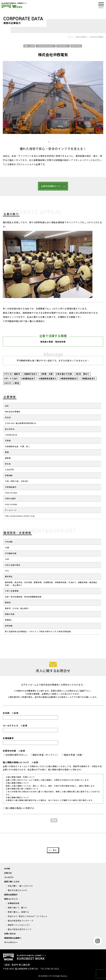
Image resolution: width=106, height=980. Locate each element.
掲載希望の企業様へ (13, 938)
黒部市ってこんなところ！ (19, 925)
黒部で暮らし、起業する (18, 912)
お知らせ (8, 873)
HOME (7, 869)
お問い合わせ (10, 934)
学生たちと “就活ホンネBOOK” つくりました (28, 916)
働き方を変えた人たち (18, 890)
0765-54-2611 (52, 969)
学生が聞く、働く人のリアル (20, 886)
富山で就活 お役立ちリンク (20, 929)
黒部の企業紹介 (11, 895)
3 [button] (57, 142)
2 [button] (53, 142)
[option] (53, 97)
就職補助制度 (14, 903)
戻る (55, 850)
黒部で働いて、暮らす (17, 908)
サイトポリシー (11, 942)
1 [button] (49, 142)
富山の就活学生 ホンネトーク (21, 921)
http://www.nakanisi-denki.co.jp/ (20, 516)
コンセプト (9, 877)
